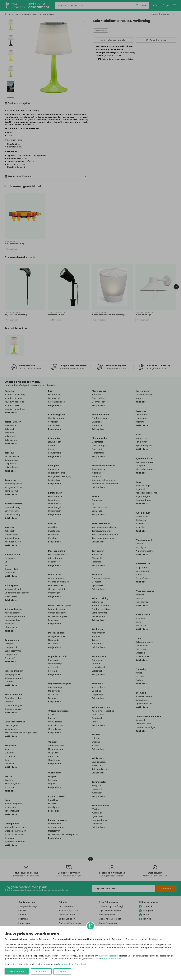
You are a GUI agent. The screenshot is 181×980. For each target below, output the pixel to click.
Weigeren (62, 971)
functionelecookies (111, 959)
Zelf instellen (41, 971)
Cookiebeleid (81, 964)
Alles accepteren (17, 971)
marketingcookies (107, 956)
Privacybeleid (65, 964)
